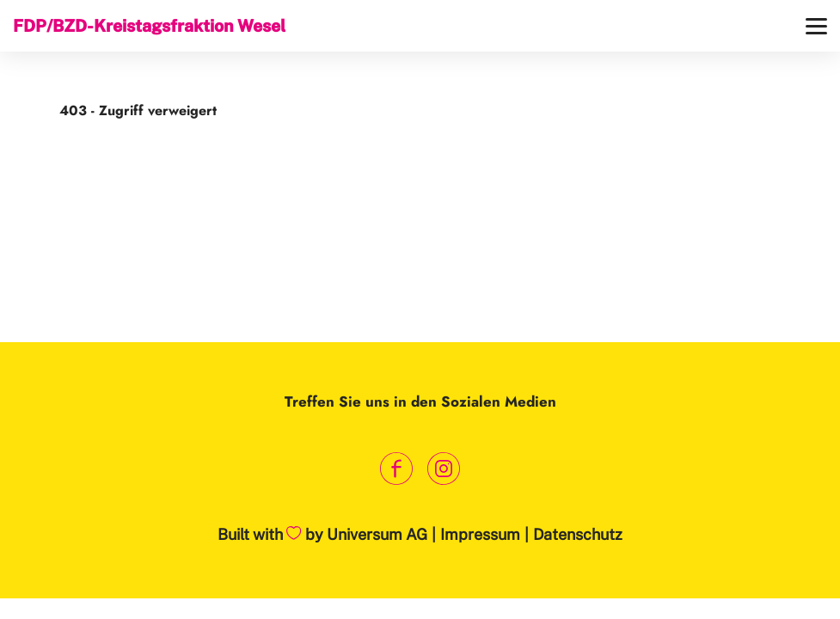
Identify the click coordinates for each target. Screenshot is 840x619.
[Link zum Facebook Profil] (397, 469)
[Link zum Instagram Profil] (444, 469)
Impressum (480, 534)
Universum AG (377, 534)
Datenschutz (578, 534)
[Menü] (816, 26)
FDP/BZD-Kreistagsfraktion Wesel (149, 25)
